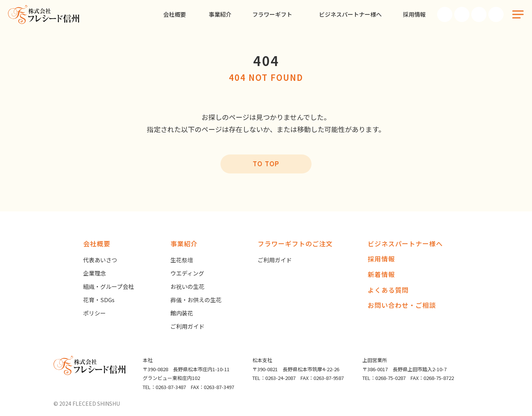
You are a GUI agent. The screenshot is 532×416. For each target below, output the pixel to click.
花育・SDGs (99, 300)
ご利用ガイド (187, 326)
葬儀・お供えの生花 (196, 300)
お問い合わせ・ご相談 (402, 305)
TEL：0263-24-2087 (274, 378)
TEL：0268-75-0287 (384, 378)
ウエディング (187, 273)
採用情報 (414, 14)
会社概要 (175, 14)
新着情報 (381, 274)
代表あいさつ (100, 260)
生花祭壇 (182, 260)
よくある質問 (388, 290)
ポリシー (94, 313)
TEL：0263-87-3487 (164, 387)
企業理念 (94, 273)
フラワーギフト (272, 14)
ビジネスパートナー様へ (350, 14)
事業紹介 (220, 14)
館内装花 (182, 313)
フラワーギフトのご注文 (295, 243)
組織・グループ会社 (109, 286)
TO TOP (266, 163)
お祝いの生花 (187, 286)
